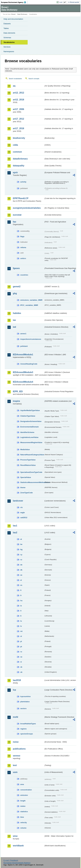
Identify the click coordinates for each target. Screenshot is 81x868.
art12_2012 (18, 93)
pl (21, 641)
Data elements (9, 33)
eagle (23, 513)
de (21, 565)
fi (21, 590)
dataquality (19, 166)
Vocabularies (9, 42)
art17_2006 (18, 109)
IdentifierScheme (27, 432)
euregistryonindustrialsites (27, 208)
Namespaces (9, 51)
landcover (18, 501)
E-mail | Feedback (11, 860)
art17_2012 (18, 119)
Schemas (7, 38)
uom (15, 772)
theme (23, 487)
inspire (16, 401)
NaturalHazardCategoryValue (32, 455)
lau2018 (17, 680)
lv (21, 626)
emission (24, 795)
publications (19, 749)
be (21, 544)
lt (21, 616)
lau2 (15, 533)
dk (21, 570)
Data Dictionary (22, 14)
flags (22, 236)
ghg (15, 293)
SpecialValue (26, 477)
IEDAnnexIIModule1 (23, 355)
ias (14, 320)
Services (7, 47)
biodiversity (19, 138)
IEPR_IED (18, 391)
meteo (23, 806)
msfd (15, 717)
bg (21, 549)
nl (21, 636)
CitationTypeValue (28, 416)
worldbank (18, 846)
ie (21, 606)
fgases (16, 268)
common (17, 152)
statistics (24, 812)
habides (17, 313)
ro (21, 652)
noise (16, 742)
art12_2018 (18, 100)
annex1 (23, 334)
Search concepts (34, 79)
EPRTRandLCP (21, 198)
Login (61, 2)
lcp (14, 690)
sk (21, 667)
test (15, 765)
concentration (26, 790)
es (21, 585)
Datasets (7, 24)
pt (21, 647)
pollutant (24, 346)
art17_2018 (18, 128)
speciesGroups (27, 734)
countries (24, 275)
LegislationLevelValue (29, 437)
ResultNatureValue (28, 465)
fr (21, 595)
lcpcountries (25, 696)
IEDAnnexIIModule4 (23, 382)
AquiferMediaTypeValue (30, 410)
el (21, 580)
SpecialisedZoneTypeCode (31, 472)
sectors (23, 708)
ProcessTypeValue (28, 460)
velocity (24, 822)
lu (21, 621)
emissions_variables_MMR (31, 300)
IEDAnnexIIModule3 (23, 372)
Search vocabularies (15, 79)
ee (21, 575)
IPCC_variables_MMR (29, 305)
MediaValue (25, 449)
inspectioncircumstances (31, 339)
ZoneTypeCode (26, 493)
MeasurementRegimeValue (31, 442)
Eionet (13, 14)
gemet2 (17, 287)
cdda (15, 145)
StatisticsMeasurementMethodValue (32, 482)
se (21, 657)
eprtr (15, 173)
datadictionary (20, 159)
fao (14, 222)
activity (23, 182)
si (21, 662)
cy (21, 555)
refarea (23, 247)
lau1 (15, 526)
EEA (14, 2)
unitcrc (23, 258)
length (23, 801)
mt (21, 631)
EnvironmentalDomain (30, 427)
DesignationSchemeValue (31, 421)
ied (14, 327)
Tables (6, 28)
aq (14, 86)
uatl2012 (24, 518)
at (21, 539)
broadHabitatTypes (28, 724)
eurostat (17, 215)
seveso (17, 756)
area (22, 784)
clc (22, 507)
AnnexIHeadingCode (29, 364)
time (22, 817)
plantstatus (25, 702)
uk (21, 672)
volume (23, 828)
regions (23, 729)
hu (21, 601)
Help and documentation (13, 19)
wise (15, 836)
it (21, 611)
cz (21, 560)
